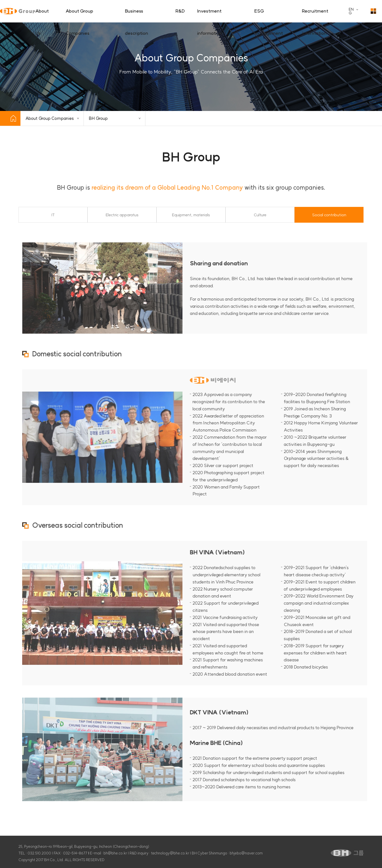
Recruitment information (315, 15)
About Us (42, 15)
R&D (180, 11)
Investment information (209, 15)
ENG (351, 11)
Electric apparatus (122, 215)
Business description (137, 15)
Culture (260, 215)
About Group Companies (79, 15)
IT (53, 215)
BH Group (98, 118)
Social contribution (329, 215)
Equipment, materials (191, 215)
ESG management (269, 15)
